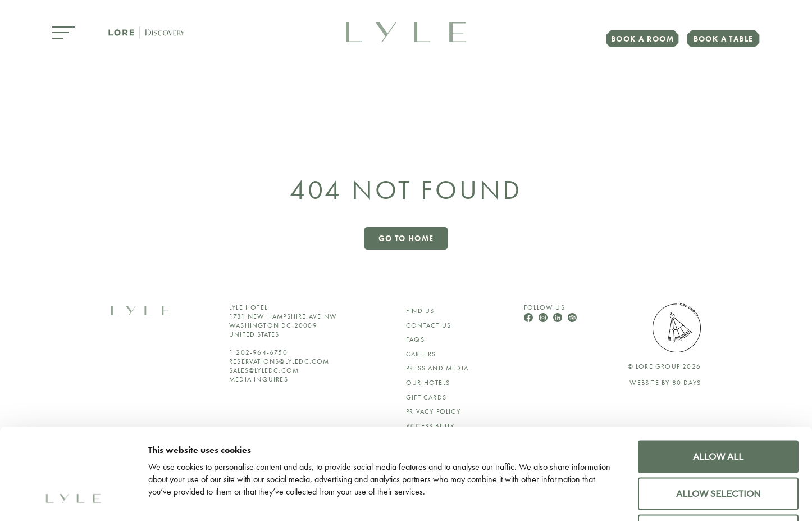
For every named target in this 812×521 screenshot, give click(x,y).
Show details (650, 498)
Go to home (406, 238)
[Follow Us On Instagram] (544, 319)
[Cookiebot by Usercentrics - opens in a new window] (73, 499)
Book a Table (724, 39)
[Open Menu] (63, 33)
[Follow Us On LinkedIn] (559, 319)
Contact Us (428, 325)
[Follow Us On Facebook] (530, 319)
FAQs (415, 339)
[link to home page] (406, 31)
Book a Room (642, 39)
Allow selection (719, 409)
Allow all (718, 372)
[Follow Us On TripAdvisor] (572, 319)
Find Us (420, 311)
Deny (719, 446)
